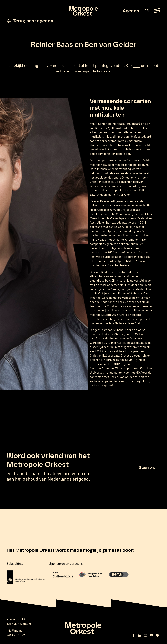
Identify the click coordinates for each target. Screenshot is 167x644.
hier (137, 65)
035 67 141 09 (16, 635)
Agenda (131, 11)
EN (147, 11)
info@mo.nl (14, 630)
